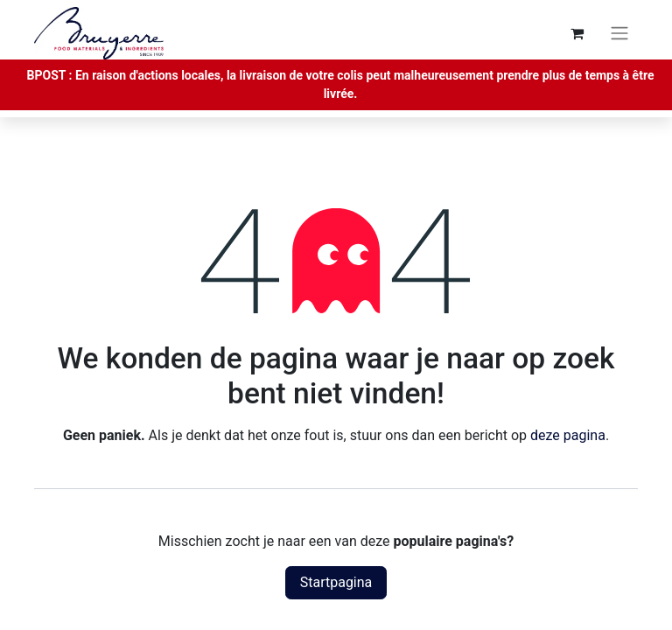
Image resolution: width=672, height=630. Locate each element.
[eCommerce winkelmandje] (577, 33)
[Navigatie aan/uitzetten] (619, 34)
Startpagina (336, 582)
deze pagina (568, 435)
